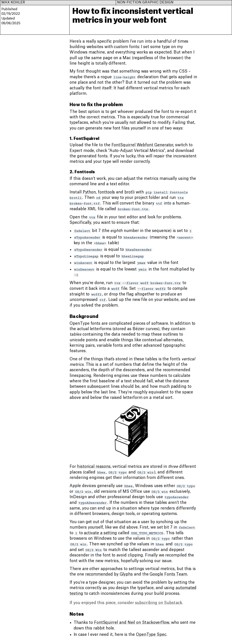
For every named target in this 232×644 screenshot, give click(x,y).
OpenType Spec (151, 635)
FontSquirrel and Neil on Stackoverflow (132, 623)
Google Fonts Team (168, 574)
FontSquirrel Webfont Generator (142, 145)
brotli (129, 192)
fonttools (106, 192)
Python (89, 192)
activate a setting (100, 533)
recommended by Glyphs (109, 574)
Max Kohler (13, 2)
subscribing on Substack (159, 603)
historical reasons (94, 467)
